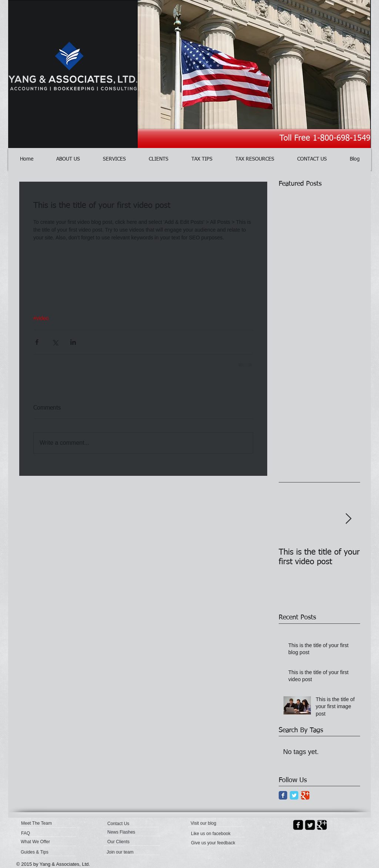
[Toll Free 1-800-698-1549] (254, 139)
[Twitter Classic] (294, 795)
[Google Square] (322, 825)
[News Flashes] (129, 832)
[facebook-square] (298, 825)
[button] (208, 823)
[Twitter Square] (310, 825)
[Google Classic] (305, 795)
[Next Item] (348, 519)
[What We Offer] (41, 842)
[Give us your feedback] (214, 843)
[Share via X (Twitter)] (55, 342)
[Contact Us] (125, 824)
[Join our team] (127, 852)
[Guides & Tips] (41, 852)
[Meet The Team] (49, 823)
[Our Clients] (127, 842)
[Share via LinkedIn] (73, 342)
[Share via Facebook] (37, 342)
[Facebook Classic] (283, 795)
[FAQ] (42, 833)
